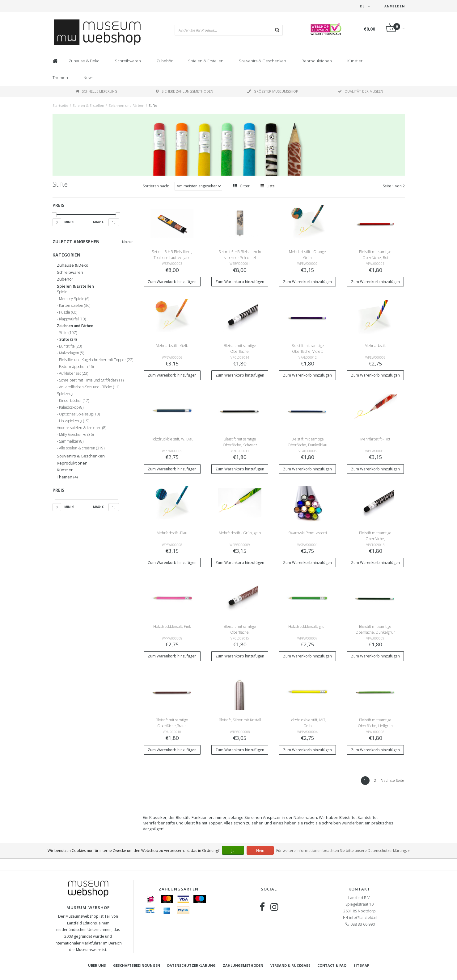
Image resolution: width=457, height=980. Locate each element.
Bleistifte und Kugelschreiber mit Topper (96, 360)
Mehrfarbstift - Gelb (172, 346)
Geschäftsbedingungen (137, 965)
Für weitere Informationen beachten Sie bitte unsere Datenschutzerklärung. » (343, 851)
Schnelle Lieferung (96, 91)
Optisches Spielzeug (79, 414)
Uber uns (97, 965)
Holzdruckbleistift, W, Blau (172, 439)
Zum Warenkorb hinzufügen (172, 282)
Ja (233, 851)
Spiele (62, 292)
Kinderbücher (74, 401)
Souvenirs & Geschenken (262, 61)
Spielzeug (65, 394)
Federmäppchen (76, 367)
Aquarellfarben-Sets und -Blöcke (89, 387)
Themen (60, 77)
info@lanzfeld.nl (363, 917)
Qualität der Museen (361, 91)
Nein (260, 851)
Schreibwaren (128, 61)
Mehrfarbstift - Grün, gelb (240, 533)
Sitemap (361, 965)
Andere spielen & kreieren (82, 428)
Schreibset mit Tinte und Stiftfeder (91, 380)
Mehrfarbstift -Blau (172, 533)
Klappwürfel (72, 319)
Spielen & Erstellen (206, 61)
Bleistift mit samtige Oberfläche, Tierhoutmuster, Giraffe (240, 632)
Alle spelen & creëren (82, 448)
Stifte (153, 105)
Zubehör (165, 61)
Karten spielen (75, 306)
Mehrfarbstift (375, 346)
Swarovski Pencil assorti (308, 533)
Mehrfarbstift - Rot (375, 439)
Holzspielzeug (74, 421)
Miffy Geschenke (76, 435)
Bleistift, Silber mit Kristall (240, 720)
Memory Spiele (74, 299)
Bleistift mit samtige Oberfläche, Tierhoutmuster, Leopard (375, 539)
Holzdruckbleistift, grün (307, 626)
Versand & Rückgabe (290, 965)
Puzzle (68, 312)
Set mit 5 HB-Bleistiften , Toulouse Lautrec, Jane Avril (172, 258)
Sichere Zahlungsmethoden (185, 91)
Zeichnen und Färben (126, 105)
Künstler (355, 61)
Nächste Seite (392, 780)
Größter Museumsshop (273, 91)
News (88, 77)
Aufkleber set (74, 373)
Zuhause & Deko (84, 61)
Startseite (60, 105)
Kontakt (359, 889)
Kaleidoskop (71, 407)
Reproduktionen (317, 61)
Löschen (128, 242)
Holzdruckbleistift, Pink (172, 626)
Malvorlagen (72, 353)
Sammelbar (71, 441)
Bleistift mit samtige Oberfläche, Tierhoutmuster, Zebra (240, 351)
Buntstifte (70, 346)
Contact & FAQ (332, 965)
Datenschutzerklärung (191, 965)
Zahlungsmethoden (243, 965)
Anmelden (395, 6)
